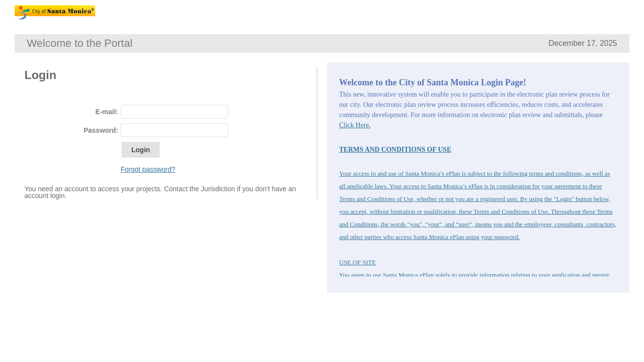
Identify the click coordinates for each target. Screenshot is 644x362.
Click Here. (355, 125)
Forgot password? (148, 169)
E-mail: (107, 112)
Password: (101, 130)
